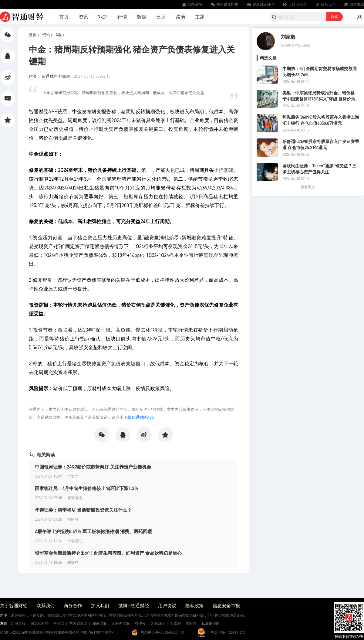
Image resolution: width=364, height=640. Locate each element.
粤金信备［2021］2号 (228, 632)
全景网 (59, 623)
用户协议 (167, 605)
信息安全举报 (226, 605)
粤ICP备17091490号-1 (98, 632)
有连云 (140, 623)
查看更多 (308, 187)
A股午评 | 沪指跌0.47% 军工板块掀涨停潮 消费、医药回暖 (93, 531)
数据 (142, 17)
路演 (180, 17)
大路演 (175, 623)
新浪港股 (18, 623)
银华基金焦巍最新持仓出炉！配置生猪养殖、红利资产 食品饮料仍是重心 (108, 553)
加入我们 (100, 605)
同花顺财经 (39, 623)
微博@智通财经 (134, 605)
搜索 (335, 17)
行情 (122, 17)
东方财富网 (78, 623)
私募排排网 (211, 623)
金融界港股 (121, 623)
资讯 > (48, 34)
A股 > (60, 34)
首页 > (34, 34)
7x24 (103, 17)
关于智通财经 (14, 605)
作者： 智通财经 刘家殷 (50, 76)
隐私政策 (194, 605)
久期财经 (158, 623)
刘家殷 (288, 37)
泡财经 (191, 623)
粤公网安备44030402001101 (163, 632)
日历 (161, 17)
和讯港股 (99, 623)
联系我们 (45, 605)
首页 (64, 17)
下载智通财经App (139, 417)
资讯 (83, 17)
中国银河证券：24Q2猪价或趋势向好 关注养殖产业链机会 (93, 467)
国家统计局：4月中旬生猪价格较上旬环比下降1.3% (87, 488)
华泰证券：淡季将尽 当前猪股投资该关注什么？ (83, 510)
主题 (200, 17)
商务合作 (73, 605)
